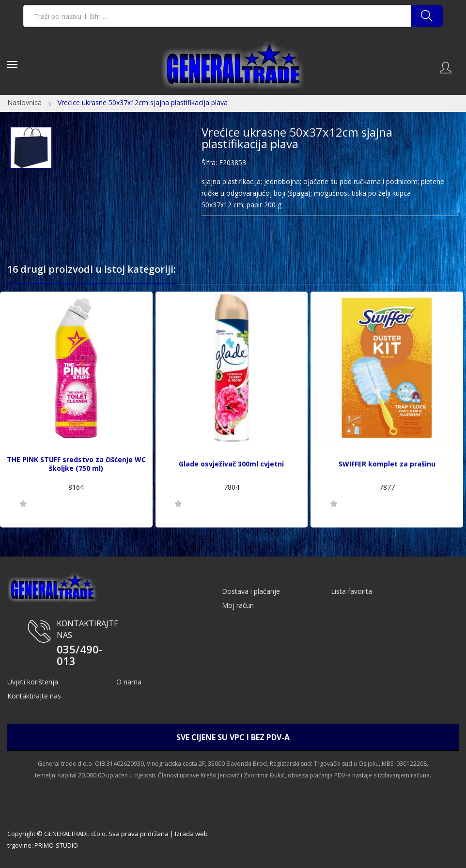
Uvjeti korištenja (33, 682)
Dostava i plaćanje (251, 591)
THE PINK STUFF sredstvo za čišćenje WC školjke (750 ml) (76, 464)
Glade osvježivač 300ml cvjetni (231, 464)
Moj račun (238, 605)
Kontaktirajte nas (34, 696)
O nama (129, 682)
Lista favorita (351, 591)
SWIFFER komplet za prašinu (387, 464)
